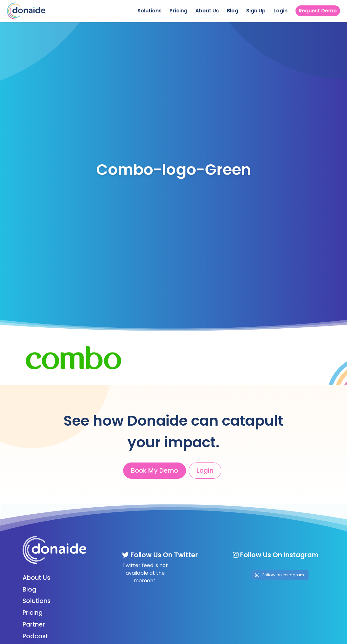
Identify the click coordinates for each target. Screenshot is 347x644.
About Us (207, 11)
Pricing (178, 11)
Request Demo (318, 11)
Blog (232, 11)
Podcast (35, 636)
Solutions (149, 11)
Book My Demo (155, 470)
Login (281, 11)
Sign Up (256, 11)
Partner (34, 624)
